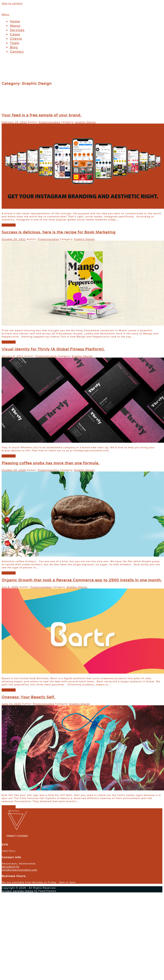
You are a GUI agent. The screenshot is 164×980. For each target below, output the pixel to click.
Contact (17, 52)
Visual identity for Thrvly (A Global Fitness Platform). (53, 349)
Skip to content (12, 3)
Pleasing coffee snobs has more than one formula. (51, 463)
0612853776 (10, 867)
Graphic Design (85, 122)
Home (15, 21)
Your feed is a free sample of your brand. (42, 115)
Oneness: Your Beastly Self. (28, 697)
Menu (5, 14)
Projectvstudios (50, 122)
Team (15, 43)
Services (17, 30)
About (15, 26)
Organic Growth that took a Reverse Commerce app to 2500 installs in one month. (82, 580)
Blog (14, 47)
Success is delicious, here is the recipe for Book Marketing (59, 232)
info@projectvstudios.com (19, 870)
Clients (16, 39)
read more (9, 225)
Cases (15, 34)
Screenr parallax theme (17, 891)
